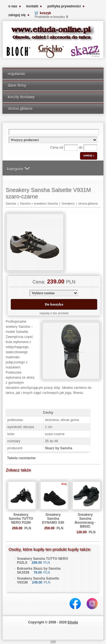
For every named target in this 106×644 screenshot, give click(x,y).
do (81, 148)
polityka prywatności (64, 6)
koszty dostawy (21, 97)
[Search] (54, 132)
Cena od (57, 148)
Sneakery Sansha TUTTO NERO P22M (21, 519)
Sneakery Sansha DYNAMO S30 (53, 519)
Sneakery (68, 203)
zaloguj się (17, 15)
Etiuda (73, 622)
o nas (13, 6)
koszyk (46, 13)
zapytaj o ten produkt (54, 313)
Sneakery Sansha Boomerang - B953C (85, 521)
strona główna (20, 109)
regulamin (16, 74)
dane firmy (17, 85)
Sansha (11, 203)
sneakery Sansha (46, 203)
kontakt (32, 6)
